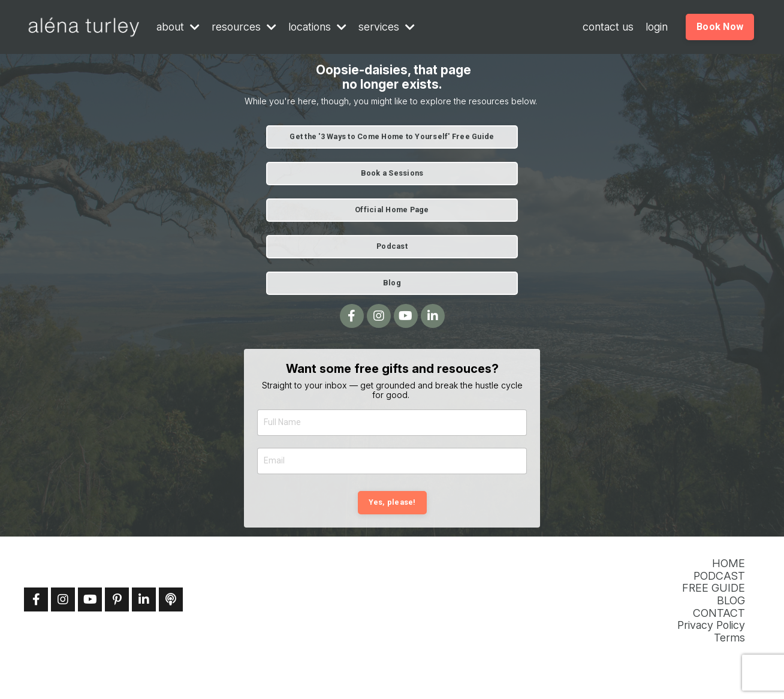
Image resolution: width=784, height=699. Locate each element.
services (387, 27)
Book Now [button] (720, 27)
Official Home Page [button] (392, 210)
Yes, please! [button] (392, 502)
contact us (608, 27)
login (657, 27)
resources (244, 27)
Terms (729, 638)
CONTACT (719, 613)
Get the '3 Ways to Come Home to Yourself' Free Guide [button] (392, 136)
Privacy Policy (711, 625)
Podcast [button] (392, 246)
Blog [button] (392, 283)
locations (317, 27)
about (178, 27)
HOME (729, 564)
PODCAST (719, 576)
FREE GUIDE (714, 588)
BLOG (731, 601)
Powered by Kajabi (722, 670)
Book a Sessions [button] (392, 173)
